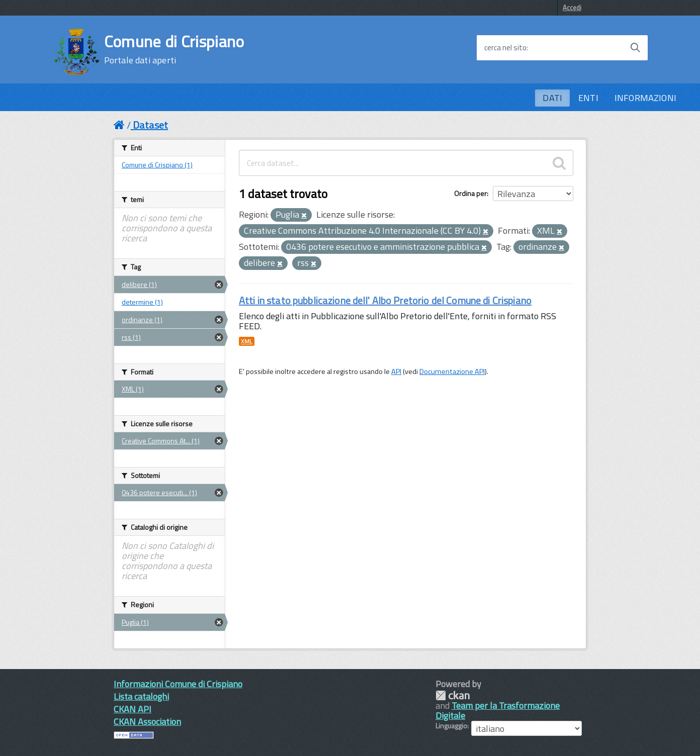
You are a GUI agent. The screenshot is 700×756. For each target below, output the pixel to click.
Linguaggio (451, 726)
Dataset (150, 125)
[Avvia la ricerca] (635, 48)
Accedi (572, 8)
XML (247, 341)
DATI (552, 98)
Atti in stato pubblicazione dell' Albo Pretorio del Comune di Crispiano (385, 300)
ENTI (588, 98)
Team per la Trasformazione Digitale (498, 711)
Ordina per (470, 193)
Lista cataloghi (141, 696)
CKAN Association (147, 722)
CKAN (453, 695)
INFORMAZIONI (645, 98)
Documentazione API (452, 371)
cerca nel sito (505, 48)
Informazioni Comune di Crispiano (178, 684)
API (396, 371)
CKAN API (133, 709)
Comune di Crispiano (174, 49)
